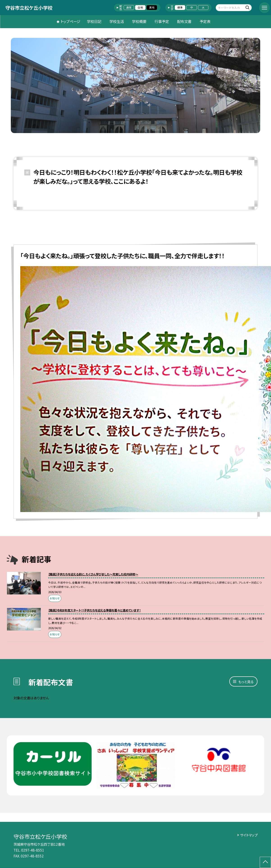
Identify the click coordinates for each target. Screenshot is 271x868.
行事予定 (162, 21)
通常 (129, 7)
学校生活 (117, 21)
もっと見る (246, 682)
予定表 (205, 21)
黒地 (152, 7)
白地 (140, 7)
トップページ (70, 21)
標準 (180, 7)
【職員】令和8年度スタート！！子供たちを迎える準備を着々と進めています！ (94, 610)
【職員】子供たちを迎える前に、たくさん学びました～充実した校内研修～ (93, 574)
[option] (135, 85)
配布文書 (184, 21)
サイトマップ (249, 835)
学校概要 (139, 21)
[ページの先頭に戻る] (265, 862)
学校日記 (94, 21)
